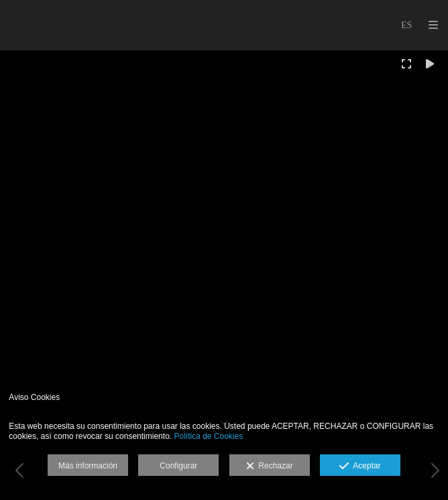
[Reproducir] (430, 64)
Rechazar (270, 466)
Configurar (178, 466)
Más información (88, 466)
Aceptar (360, 466)
